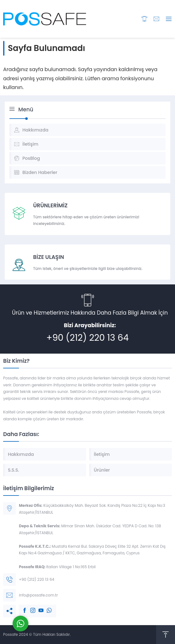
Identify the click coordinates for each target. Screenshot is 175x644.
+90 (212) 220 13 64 (87, 338)
